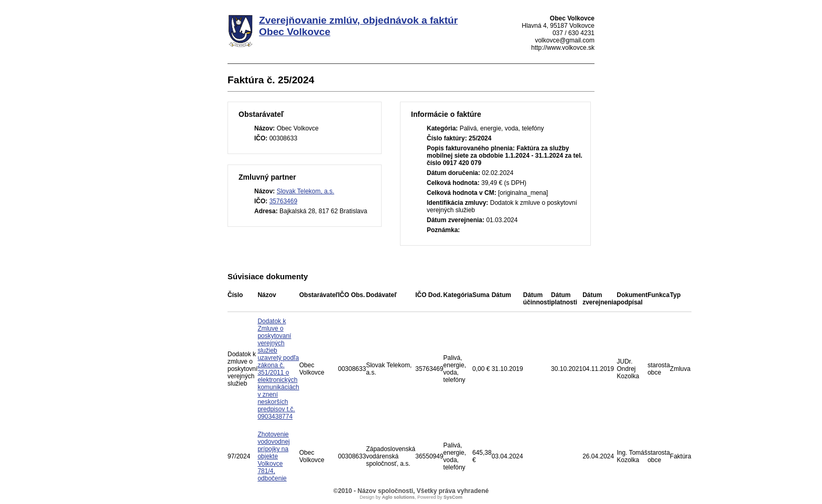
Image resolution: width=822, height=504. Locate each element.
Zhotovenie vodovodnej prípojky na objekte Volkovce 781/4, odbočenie (273, 456)
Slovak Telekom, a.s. (306, 191)
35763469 (283, 201)
